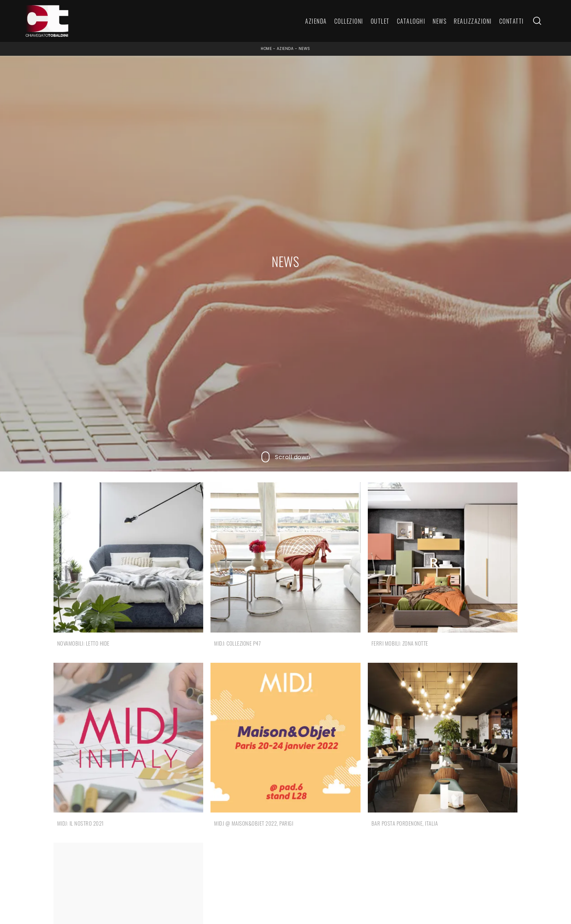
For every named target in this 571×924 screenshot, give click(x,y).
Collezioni (349, 21)
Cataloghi (411, 21)
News (440, 21)
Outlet (380, 21)
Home (266, 49)
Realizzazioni (473, 21)
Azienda (316, 21)
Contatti (512, 21)
